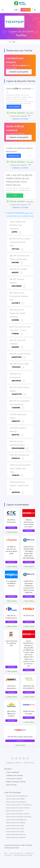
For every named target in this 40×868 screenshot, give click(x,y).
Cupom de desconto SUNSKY (15, 799)
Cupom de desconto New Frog (16, 834)
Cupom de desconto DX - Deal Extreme (19, 805)
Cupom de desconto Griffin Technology (19, 817)
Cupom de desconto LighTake (16, 823)
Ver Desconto (11, 528)
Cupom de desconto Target (15, 832)
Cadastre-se (26, 10)
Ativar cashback (14, 107)
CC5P (15, 196)
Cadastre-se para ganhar (19, 72)
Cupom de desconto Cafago (15, 826)
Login (16, 10)
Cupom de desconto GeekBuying (17, 796)
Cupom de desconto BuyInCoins (16, 820)
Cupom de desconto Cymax (15, 828)
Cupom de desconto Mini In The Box (18, 814)
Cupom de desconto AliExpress (16, 802)
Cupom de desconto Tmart (15, 811)
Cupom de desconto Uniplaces (16, 837)
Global (12, 42)
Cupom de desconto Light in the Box (18, 808)
